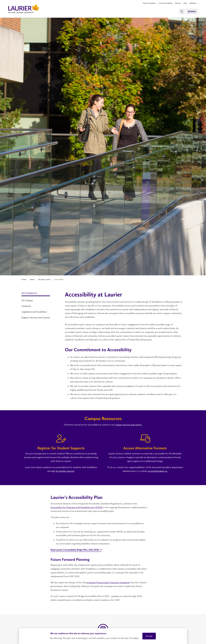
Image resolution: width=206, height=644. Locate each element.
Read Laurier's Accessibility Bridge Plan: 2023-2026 (77, 550)
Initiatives (26, 306)
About (32, 279)
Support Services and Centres (36, 318)
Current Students (163, 3)
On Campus (27, 300)
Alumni (177, 3)
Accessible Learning (65, 471)
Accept (149, 636)
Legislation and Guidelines (34, 312)
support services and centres (128, 425)
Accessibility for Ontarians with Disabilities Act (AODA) (77, 507)
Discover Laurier (44, 279)
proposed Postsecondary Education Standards (109, 583)
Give (184, 3)
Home (24, 279)
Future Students (146, 3)
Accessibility (29, 293)
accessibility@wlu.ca (158, 471)
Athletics (193, 3)
